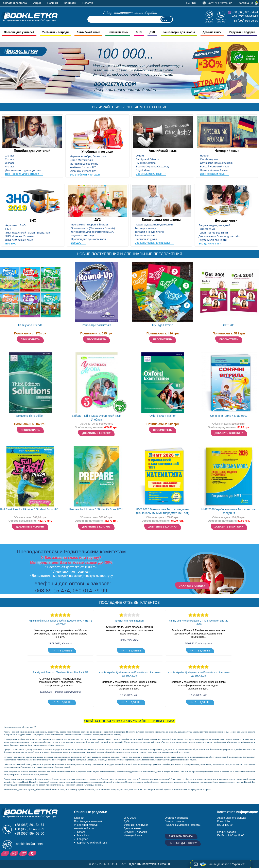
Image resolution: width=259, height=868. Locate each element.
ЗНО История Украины (19, 236)
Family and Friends (147, 159)
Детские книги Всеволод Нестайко (220, 236)
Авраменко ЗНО (15, 225)
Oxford (140, 156)
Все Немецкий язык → (214, 174)
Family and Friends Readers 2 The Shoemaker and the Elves (199, 622)
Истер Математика (81, 160)
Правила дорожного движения (154, 225)
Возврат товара (174, 821)
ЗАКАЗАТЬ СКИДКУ (192, 586)
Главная (79, 818)
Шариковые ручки (146, 239)
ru (194, 3)
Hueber (204, 156)
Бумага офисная (145, 235)
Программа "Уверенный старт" (90, 225)
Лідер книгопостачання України (130, 13)
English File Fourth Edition (129, 621)
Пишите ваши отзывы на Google (24, 853)
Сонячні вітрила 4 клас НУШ (229, 416)
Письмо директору (183, 843)
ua (188, 3)
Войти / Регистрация (219, 3)
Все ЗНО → (13, 244)
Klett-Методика (209, 159)
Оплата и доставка (15, 3)
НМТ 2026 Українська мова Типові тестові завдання (229, 511)
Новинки (53, 3)
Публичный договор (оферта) (183, 825)
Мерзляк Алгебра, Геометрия (88, 156)
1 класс (10, 156)
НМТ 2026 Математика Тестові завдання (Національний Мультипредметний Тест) (163, 511)
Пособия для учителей (32, 151)
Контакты (70, 3)
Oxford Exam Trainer (163, 416)
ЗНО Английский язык (19, 240)
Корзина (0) (246, 3)
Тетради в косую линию (149, 232)
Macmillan (83, 835)
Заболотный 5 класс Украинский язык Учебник (97, 418)
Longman (83, 839)
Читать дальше (62, 651)
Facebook (6, 853)
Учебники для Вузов (136, 825)
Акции (37, 3)
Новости (88, 3)
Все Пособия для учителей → (24, 174)
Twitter (33, 853)
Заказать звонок (221, 20)
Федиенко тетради (82, 235)
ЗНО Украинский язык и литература (28, 233)
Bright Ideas (143, 170)
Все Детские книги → (212, 244)
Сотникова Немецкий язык (217, 163)
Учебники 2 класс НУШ (84, 171)
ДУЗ (98, 220)
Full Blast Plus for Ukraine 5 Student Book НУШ (30, 509)
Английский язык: (85, 828)
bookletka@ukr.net (29, 844)
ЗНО (33, 220)
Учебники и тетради (97, 152)
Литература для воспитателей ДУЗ (93, 232)
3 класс (10, 163)
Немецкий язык (227, 151)
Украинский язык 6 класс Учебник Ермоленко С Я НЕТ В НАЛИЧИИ (61, 622)
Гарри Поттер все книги (213, 233)
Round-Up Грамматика (96, 325)
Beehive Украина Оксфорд (152, 167)
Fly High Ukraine (146, 163)
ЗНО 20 (128, 818)
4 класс (10, 167)
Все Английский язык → (151, 174)
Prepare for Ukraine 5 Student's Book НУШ (96, 509)
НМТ (8, 229)
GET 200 (229, 325)
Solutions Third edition (30, 416)
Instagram (15, 853)
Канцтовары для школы (161, 220)
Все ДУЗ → (78, 243)
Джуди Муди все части (213, 240)
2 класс (10, 159)
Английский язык (163, 151)
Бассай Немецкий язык (214, 167)
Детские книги (226, 220)
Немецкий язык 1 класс (214, 170)
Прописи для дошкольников (88, 239)
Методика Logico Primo (84, 164)
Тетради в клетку (145, 228)
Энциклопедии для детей (214, 225)
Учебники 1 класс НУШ (84, 167)
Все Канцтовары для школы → (154, 243)
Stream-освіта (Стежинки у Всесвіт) (93, 228)
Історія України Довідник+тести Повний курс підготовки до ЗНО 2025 (129, 674)
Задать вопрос (209, 20)
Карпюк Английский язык (92, 843)
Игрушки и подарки (135, 832)
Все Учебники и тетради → (87, 175)
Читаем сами (207, 229)
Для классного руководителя (23, 170)
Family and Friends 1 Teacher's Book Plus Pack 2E (61, 672)
